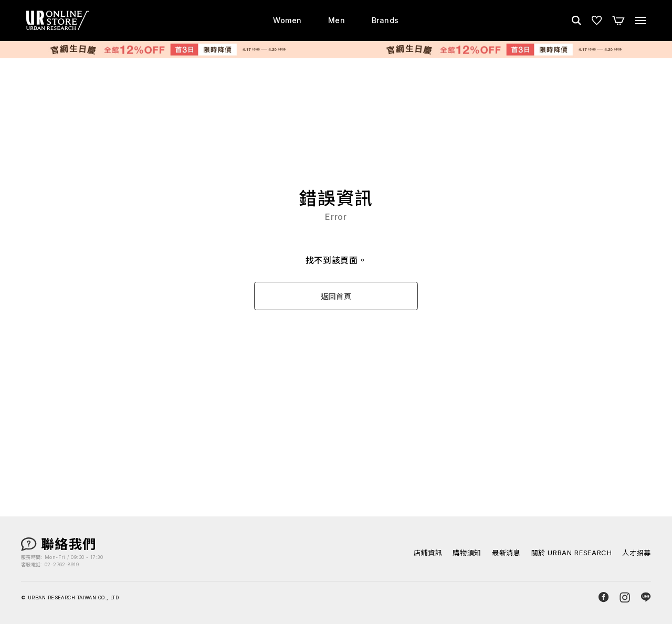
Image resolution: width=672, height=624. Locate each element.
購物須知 (467, 553)
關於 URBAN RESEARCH (572, 553)
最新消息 (506, 553)
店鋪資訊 (428, 553)
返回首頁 (336, 296)
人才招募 (637, 553)
